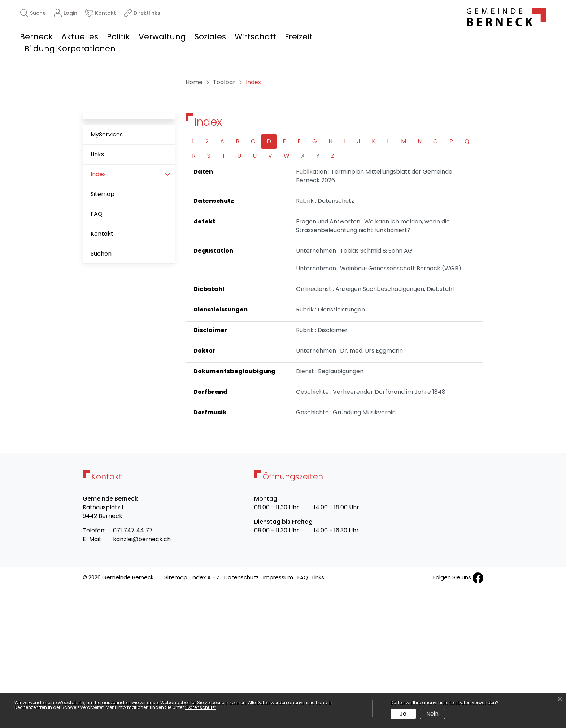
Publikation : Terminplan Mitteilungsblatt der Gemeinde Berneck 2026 (374, 315)
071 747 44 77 (133, 669)
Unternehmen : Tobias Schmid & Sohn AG (354, 389)
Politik (118, 37)
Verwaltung (162, 37)
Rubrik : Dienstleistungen (330, 448)
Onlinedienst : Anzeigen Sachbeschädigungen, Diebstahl (375, 428)
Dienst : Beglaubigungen (330, 510)
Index (113, 316)
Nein (432, 714)
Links (97, 293)
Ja (403, 714)
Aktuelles (80, 37)
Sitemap (103, 333)
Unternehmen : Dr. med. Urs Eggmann (349, 489)
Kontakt (102, 372)
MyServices (107, 273)
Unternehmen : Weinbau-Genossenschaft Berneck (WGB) (379, 407)
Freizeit (299, 37)
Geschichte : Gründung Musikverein (346, 551)
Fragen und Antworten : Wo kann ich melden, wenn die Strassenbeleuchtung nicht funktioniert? (373, 364)
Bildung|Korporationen (70, 49)
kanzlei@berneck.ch (142, 678)
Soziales (210, 37)
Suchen (101, 392)
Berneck (36, 37)
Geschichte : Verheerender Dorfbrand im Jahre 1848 (371, 530)
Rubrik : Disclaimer (322, 469)
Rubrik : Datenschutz (325, 339)
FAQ (97, 352)
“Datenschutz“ (201, 707)
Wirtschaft (255, 37)
